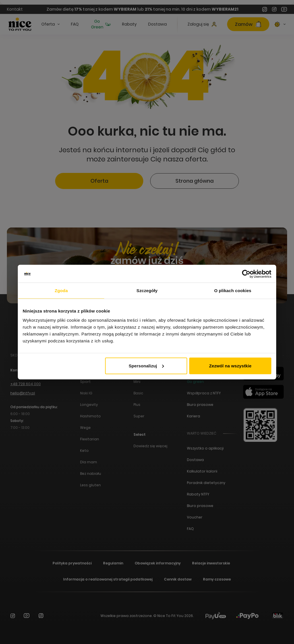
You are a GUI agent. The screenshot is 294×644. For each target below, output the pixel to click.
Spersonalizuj (146, 366)
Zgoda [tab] (61, 291)
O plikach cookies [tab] (233, 291)
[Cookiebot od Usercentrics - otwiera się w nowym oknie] (246, 274)
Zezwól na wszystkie (230, 366)
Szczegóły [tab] (147, 291)
